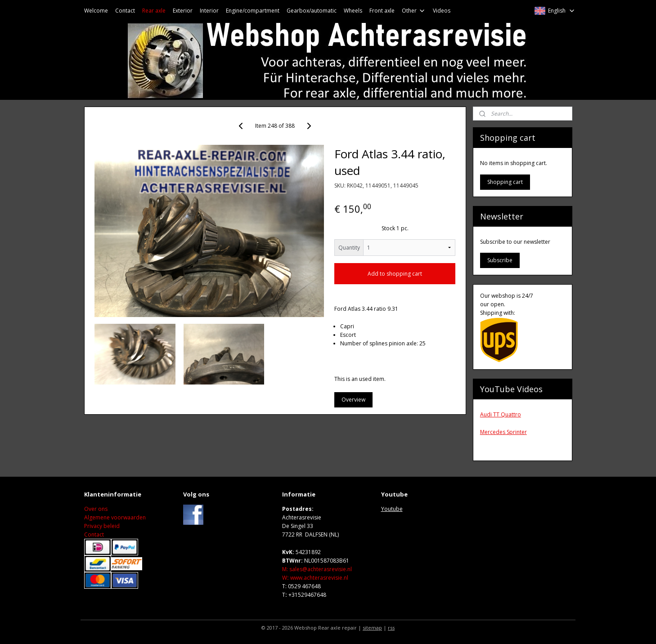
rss (391, 628)
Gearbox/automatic (312, 11)
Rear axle (154, 11)
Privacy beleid (102, 526)
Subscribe (500, 260)
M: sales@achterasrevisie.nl (317, 569)
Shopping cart (505, 182)
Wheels (353, 11)
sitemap (372, 628)
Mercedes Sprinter (503, 432)
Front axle (382, 11)
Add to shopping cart (395, 274)
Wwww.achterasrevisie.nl (315, 578)
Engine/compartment (253, 11)
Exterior (183, 11)
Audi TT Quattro (501, 414)
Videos (442, 11)
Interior (209, 11)
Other (414, 11)
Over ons (96, 509)
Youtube (392, 509)
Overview (353, 400)
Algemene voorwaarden (115, 517)
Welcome (96, 11)
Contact (125, 11)
